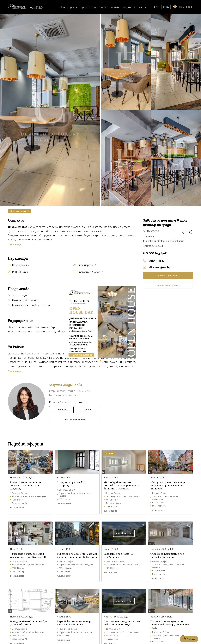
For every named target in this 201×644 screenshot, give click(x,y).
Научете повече (82, 355)
